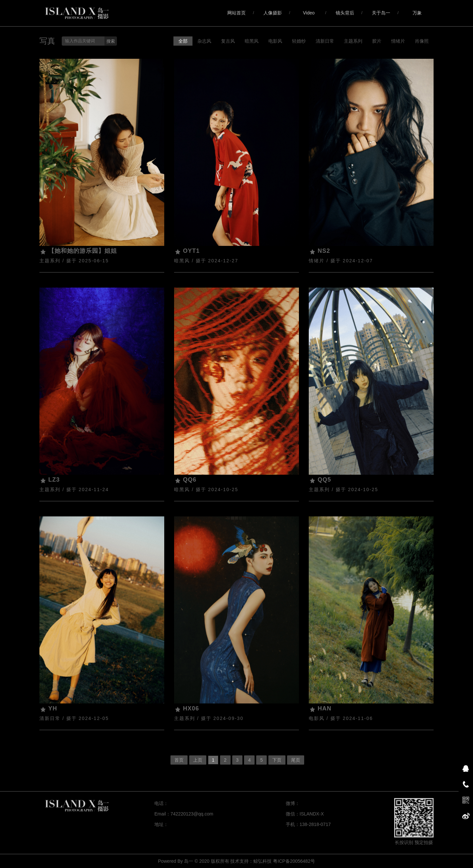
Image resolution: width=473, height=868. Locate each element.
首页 (179, 760)
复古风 (228, 41)
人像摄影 (273, 13)
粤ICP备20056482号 (294, 861)
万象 (417, 13)
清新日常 (325, 41)
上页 (198, 760)
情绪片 (398, 41)
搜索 (111, 41)
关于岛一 (381, 13)
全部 (183, 41)
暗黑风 (252, 41)
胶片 (377, 41)
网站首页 (236, 13)
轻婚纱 (299, 41)
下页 (277, 760)
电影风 (275, 41)
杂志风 (204, 41)
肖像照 (422, 41)
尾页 (296, 760)
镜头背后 (345, 13)
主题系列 (353, 41)
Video (309, 13)
